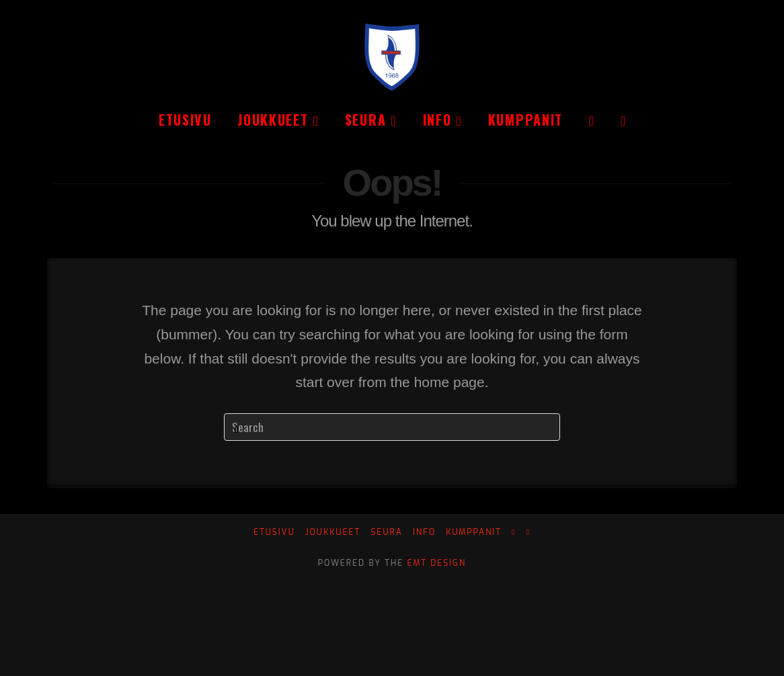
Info (424, 533)
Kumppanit (474, 533)
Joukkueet (333, 533)
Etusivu (274, 533)
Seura (386, 533)
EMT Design (437, 563)
